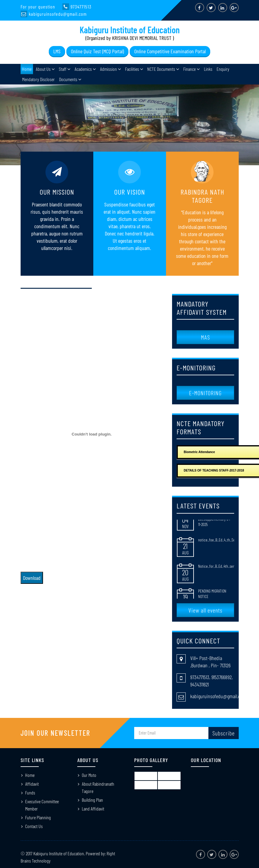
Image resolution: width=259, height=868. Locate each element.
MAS (205, 337)
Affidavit (32, 784)
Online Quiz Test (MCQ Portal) (97, 51)
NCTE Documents (161, 69)
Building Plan (92, 800)
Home (27, 69)
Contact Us (34, 826)
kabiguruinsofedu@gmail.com (218, 696)
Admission (108, 69)
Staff (63, 69)
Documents (68, 79)
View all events (205, 610)
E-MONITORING (205, 393)
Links (208, 69)
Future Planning (38, 817)
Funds (30, 792)
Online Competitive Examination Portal (170, 51)
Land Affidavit (93, 809)
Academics (83, 69)
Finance (189, 69)
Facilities (132, 69)
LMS (57, 51)
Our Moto (89, 775)
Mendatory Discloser (38, 79)
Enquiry (223, 69)
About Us (43, 69)
